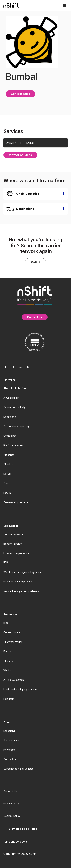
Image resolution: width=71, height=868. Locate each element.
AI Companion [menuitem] (11, 398)
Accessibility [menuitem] (10, 791)
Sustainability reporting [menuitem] (16, 426)
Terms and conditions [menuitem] (15, 842)
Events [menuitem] (7, 651)
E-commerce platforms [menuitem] (16, 553)
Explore (35, 262)
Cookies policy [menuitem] (12, 816)
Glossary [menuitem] (8, 661)
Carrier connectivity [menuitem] (14, 407)
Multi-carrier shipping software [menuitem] (20, 690)
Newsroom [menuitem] (10, 750)
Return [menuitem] (7, 493)
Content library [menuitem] (12, 632)
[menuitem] (35, 380)
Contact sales (20, 94)
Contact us (35, 317)
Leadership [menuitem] (10, 731)
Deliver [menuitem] (7, 474)
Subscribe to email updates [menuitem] (18, 769)
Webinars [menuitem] (9, 670)
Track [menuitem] (7, 483)
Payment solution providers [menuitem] (19, 582)
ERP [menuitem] (6, 563)
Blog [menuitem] (6, 623)
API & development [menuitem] (14, 680)
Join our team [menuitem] (11, 740)
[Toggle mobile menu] (64, 5)
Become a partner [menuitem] (13, 544)
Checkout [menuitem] (9, 464)
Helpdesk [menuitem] (9, 699)
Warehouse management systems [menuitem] (22, 572)
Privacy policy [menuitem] (11, 804)
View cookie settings (23, 829)
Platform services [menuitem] (13, 445)
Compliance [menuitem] (10, 436)
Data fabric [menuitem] (10, 417)
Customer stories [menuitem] (13, 642)
